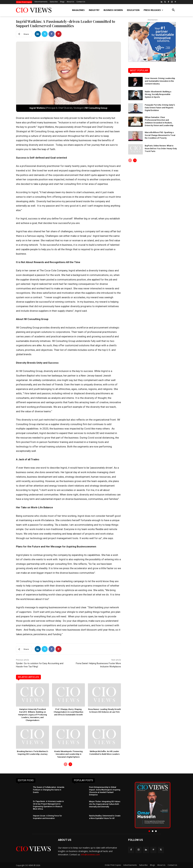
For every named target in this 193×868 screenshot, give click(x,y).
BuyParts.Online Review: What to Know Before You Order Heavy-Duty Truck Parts (161, 148)
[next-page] (70, 764)
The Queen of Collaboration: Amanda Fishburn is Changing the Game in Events (49, 790)
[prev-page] (66, 764)
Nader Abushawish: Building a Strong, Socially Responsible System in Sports (158, 94)
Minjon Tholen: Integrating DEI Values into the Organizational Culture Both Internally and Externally (105, 804)
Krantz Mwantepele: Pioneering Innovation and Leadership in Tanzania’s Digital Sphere (68, 754)
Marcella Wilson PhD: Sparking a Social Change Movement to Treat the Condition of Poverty (160, 135)
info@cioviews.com (90, 854)
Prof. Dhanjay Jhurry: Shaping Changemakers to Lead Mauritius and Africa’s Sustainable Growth (68, 712)
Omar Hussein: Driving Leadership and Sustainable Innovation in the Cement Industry (160, 81)
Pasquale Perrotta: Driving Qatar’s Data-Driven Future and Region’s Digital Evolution (160, 108)
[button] (173, 10)
